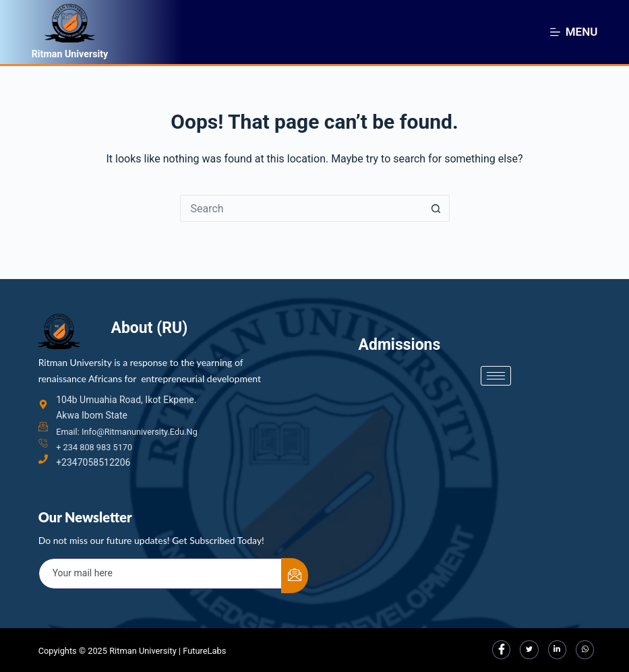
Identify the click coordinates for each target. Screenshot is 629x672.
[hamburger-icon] (496, 359)
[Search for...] (301, 208)
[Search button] (436, 208)
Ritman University (80, 53)
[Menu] (574, 32)
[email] (160, 572)
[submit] (295, 574)
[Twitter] (526, 649)
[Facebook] (497, 649)
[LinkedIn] (555, 649)
